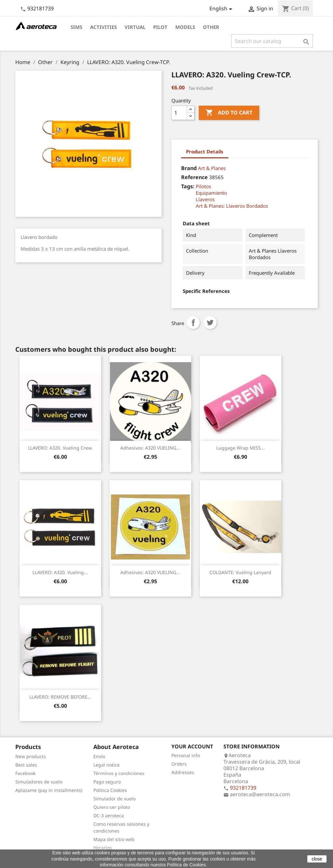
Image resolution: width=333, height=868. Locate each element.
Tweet (210, 322)
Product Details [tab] (205, 151)
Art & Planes (212, 168)
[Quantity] (179, 113)
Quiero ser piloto (112, 807)
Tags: (188, 186)
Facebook (25, 773)
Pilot (160, 27)
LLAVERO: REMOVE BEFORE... (60, 697)
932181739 (40, 8)
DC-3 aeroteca (109, 815)
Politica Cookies (110, 790)
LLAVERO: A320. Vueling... (60, 572)
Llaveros (205, 199)
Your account (192, 746)
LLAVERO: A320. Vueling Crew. (60, 448)
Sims (76, 27)
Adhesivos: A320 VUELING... (150, 448)
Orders (179, 764)
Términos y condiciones (119, 773)
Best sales (26, 765)
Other (211, 27)
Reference (194, 177)
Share (193, 322)
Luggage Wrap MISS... (240, 448)
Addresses (183, 772)
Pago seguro (107, 782)
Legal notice (107, 765)
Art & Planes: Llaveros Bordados (232, 206)
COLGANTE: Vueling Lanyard (240, 572)
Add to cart (229, 113)
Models (185, 27)
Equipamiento (211, 193)
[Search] (272, 41)
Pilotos (203, 186)
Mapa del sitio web (114, 839)
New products (31, 756)
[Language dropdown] (222, 9)
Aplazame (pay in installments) (49, 790)
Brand (189, 168)
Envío (99, 756)
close (317, 859)
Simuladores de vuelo (39, 782)
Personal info (186, 755)
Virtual (135, 27)
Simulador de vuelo (114, 799)
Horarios (103, 848)
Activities (103, 27)
